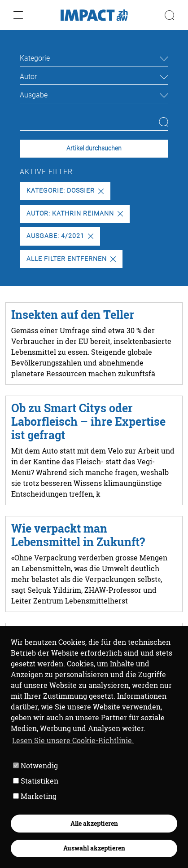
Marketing (35, 796)
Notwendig (35, 765)
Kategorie (35, 58)
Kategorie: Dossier (65, 191)
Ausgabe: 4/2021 (60, 236)
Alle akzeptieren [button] (94, 823)
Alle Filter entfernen (71, 259)
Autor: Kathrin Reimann (74, 214)
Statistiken (36, 781)
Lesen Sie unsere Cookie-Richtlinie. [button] (73, 740)
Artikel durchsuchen (94, 148)
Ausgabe (34, 95)
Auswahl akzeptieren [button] (94, 848)
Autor (28, 77)
